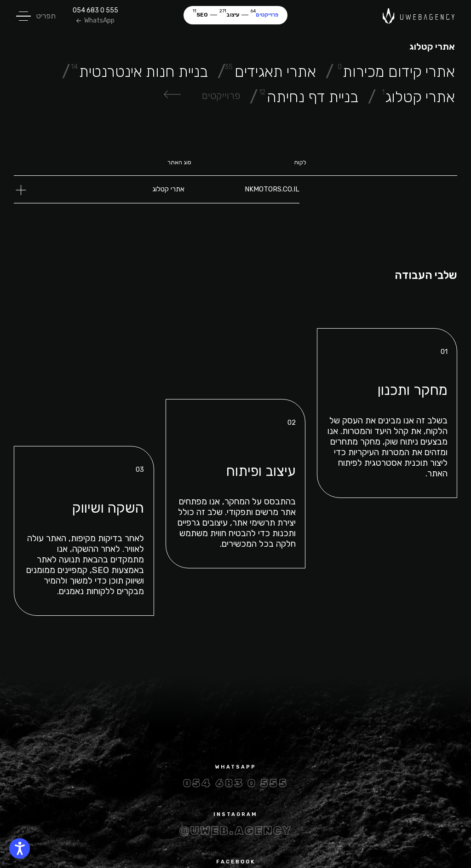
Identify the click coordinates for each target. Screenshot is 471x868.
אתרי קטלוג (420, 97)
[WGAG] (20, 848)
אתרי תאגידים (275, 72)
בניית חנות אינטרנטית (144, 72)
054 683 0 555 (95, 11)
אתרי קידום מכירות (399, 72)
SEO (202, 15)
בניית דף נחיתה (313, 97)
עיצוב (233, 15)
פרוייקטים (267, 15)
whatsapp (236, 767)
